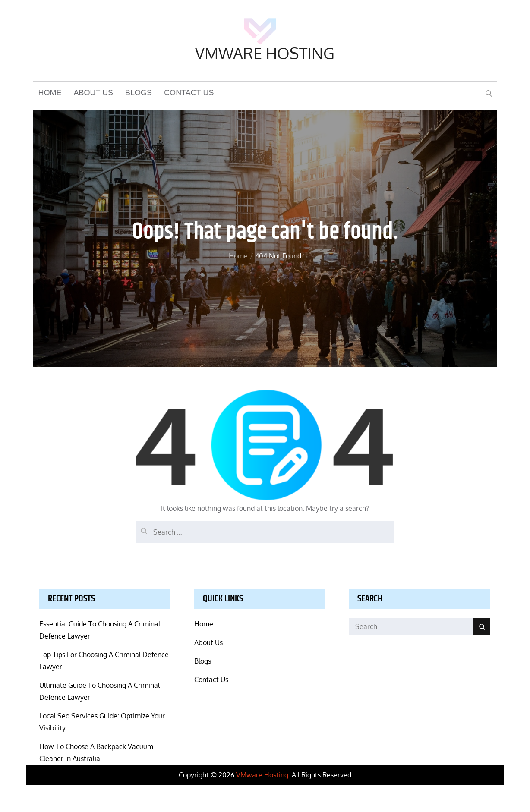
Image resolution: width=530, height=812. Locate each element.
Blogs (139, 120)
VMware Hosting (265, 66)
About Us (93, 120)
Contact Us (189, 120)
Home (50, 120)
